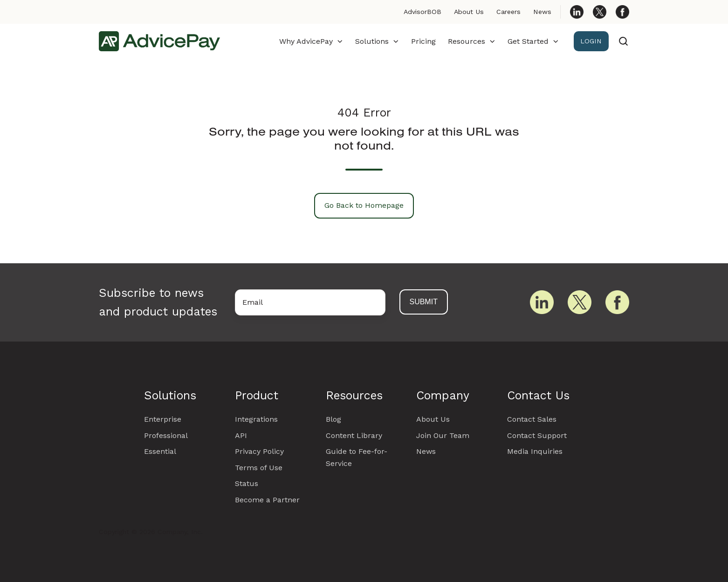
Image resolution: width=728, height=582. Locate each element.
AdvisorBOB (422, 12)
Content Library (354, 435)
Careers (508, 12)
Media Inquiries (535, 451)
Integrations (256, 419)
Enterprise (163, 419)
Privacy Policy (259, 451)
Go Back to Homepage (364, 205)
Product (257, 395)
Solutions (170, 395)
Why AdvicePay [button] (306, 41)
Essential (160, 451)
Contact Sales (532, 419)
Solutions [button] (372, 41)
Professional (166, 435)
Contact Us (538, 395)
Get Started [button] (528, 41)
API (241, 435)
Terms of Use (259, 468)
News (542, 12)
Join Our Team (443, 435)
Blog (333, 419)
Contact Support (537, 435)
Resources (354, 395)
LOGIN (591, 41)
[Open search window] (623, 41)
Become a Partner (267, 500)
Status (247, 483)
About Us (469, 12)
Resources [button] (467, 41)
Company (443, 395)
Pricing (423, 41)
